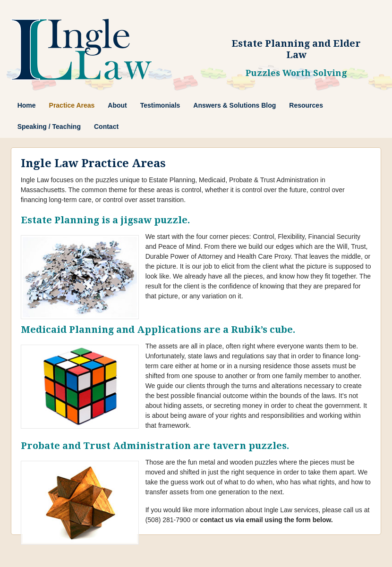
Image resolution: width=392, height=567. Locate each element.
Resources (306, 105)
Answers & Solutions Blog (234, 105)
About (117, 105)
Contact (106, 127)
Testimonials (160, 105)
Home (27, 105)
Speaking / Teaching (49, 127)
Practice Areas (72, 105)
